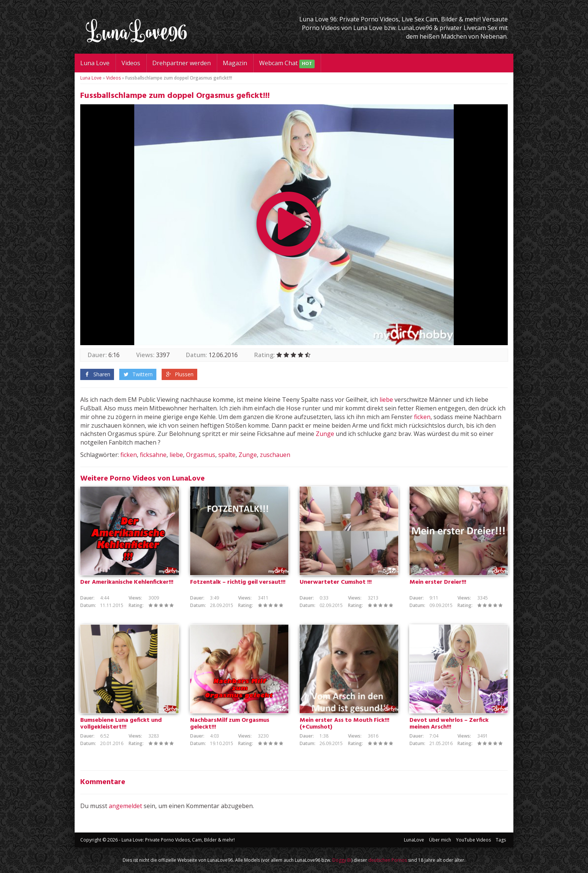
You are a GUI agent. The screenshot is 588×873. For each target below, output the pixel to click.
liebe (386, 400)
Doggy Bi (342, 860)
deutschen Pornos (388, 860)
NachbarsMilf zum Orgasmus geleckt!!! (230, 724)
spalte (227, 455)
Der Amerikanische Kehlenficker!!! (127, 582)
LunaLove (414, 840)
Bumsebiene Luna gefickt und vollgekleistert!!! (121, 724)
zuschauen (275, 455)
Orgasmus (201, 455)
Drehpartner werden (181, 63)
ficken (422, 417)
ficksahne (153, 455)
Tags (501, 840)
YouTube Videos (473, 840)
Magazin (235, 63)
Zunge (325, 434)
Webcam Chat (287, 64)
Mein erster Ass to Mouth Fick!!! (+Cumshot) (344, 724)
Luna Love (95, 63)
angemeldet (125, 806)
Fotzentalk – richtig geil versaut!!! (238, 582)
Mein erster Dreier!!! (438, 582)
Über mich (440, 840)
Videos (131, 63)
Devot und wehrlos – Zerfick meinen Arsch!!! (449, 724)
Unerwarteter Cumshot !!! (336, 582)
